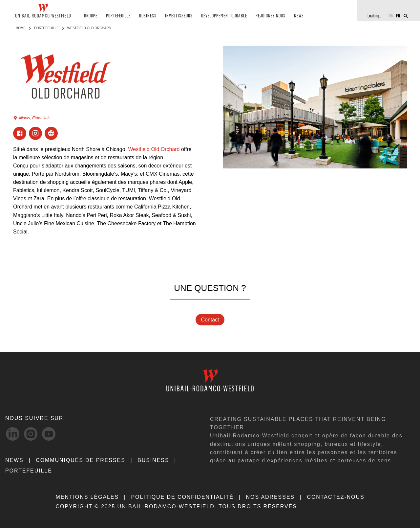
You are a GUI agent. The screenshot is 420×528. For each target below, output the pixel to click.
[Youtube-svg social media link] (49, 434)
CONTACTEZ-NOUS (336, 497)
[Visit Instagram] (35, 133)
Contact (210, 320)
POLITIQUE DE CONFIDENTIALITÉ (182, 497)
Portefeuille (46, 28)
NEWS (299, 16)
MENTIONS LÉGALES (87, 497)
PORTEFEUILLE (118, 16)
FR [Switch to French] (398, 16)
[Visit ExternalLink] (51, 133)
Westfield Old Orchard (154, 149)
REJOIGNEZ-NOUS (271, 16)
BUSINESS (148, 16)
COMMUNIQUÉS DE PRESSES (81, 460)
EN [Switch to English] (391, 16)
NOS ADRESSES (270, 497)
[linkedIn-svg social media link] (13, 434)
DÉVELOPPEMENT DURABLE (224, 16)
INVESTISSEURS (179, 16)
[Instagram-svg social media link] (31, 434)
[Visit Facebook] (20, 133)
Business (153, 460)
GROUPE (91, 16)
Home (21, 28)
